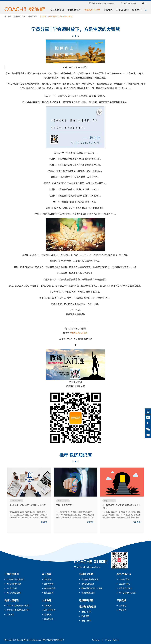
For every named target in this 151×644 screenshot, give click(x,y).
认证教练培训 (57, 10)
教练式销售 (49, 593)
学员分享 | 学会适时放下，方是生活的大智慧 (56, 16)
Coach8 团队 (124, 584)
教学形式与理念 (125, 588)
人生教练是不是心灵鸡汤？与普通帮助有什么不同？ (121, 506)
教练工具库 (86, 621)
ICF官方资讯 (12, 588)
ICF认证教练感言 (14, 593)
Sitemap (96, 640)
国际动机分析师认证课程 (92, 588)
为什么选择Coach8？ (128, 593)
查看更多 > (45, 522)
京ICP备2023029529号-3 (53, 640)
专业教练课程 (74, 10)
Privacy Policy (112, 640)
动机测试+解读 (88, 584)
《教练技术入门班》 (79, 333)
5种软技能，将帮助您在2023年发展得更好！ (28, 505)
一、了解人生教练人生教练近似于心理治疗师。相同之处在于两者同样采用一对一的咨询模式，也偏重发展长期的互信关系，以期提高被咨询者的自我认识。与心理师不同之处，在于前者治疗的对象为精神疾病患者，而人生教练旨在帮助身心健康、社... (121, 515)
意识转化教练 (50, 588)
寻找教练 (108, 10)
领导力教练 (49, 584)
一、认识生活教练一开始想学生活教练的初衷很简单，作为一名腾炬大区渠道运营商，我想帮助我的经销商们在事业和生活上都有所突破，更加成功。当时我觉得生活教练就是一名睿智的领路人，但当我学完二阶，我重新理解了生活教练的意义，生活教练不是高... (75, 515)
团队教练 (48, 579)
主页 (9, 16)
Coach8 (20, 640)
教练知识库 (33, 16)
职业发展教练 (50, 610)
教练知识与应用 (92, 10)
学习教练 (123, 610)
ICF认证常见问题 (14, 584)
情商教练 (48, 615)
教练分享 (85, 616)
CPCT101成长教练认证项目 (18, 606)
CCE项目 (10, 615)
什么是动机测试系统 (90, 579)
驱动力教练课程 (88, 593)
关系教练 (48, 606)
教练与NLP (49, 619)
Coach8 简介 (124, 579)
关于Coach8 (122, 10)
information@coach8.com (104, 3)
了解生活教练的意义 (65, 505)
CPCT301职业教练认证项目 (18, 610)
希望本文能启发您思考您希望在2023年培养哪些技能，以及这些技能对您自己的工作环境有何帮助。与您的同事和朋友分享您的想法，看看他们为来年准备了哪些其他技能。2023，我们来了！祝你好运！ (29, 515)
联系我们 (137, 10)
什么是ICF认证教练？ (16, 579)
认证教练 (123, 606)
